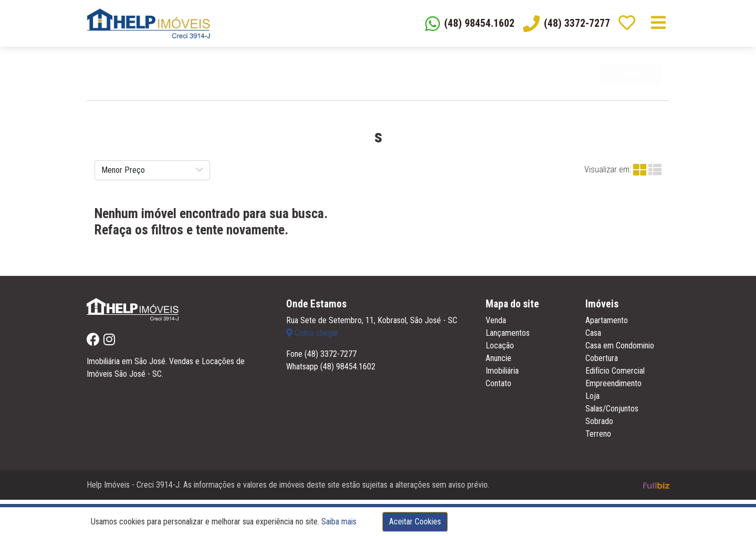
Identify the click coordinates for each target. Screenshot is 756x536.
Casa (593, 337)
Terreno (598, 438)
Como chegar (312, 337)
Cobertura (602, 362)
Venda (116, 77)
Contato (498, 388)
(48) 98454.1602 (348, 371)
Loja (592, 400)
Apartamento (607, 324)
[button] (179, 77)
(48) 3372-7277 (330, 358)
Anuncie (498, 362)
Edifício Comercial (615, 375)
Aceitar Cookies (415, 522)
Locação (500, 350)
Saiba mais (339, 522)
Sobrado (599, 425)
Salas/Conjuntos (612, 413)
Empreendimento (613, 388)
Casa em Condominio (620, 350)
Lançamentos (508, 337)
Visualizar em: (608, 173)
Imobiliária (502, 375)
